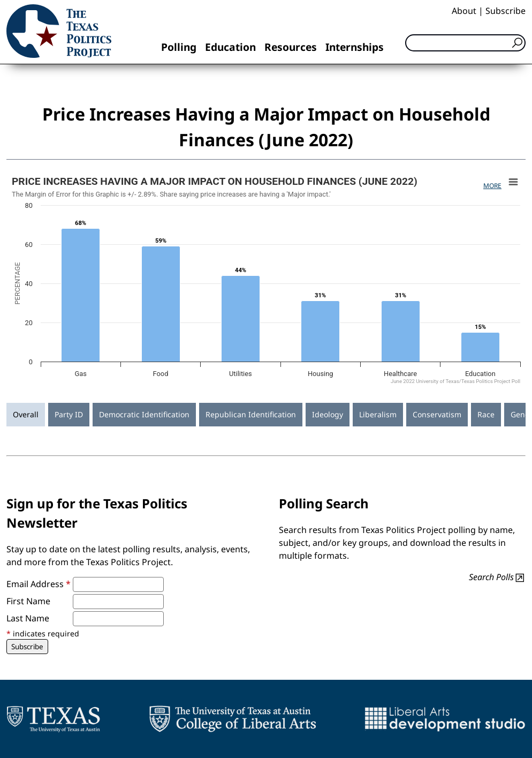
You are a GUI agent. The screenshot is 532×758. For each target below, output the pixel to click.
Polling (179, 47)
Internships (355, 47)
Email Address (39, 584)
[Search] (465, 43)
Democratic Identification (144, 414)
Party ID (69, 414)
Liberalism (378, 414)
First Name (28, 601)
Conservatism (437, 414)
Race (486, 414)
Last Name (28, 618)
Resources (291, 47)
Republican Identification (251, 414)
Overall (26, 414)
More (492, 186)
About (464, 11)
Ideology (328, 414)
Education (230, 47)
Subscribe (506, 11)
